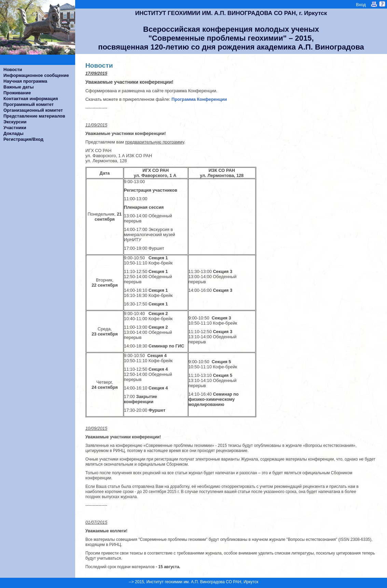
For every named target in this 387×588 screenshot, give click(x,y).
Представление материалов (34, 116)
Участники (15, 128)
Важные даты (19, 87)
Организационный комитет (33, 110)
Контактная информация (31, 99)
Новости (13, 70)
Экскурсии (15, 122)
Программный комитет (29, 104)
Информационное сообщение (36, 75)
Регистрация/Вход (23, 139)
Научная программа (25, 81)
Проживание (17, 93)
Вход (361, 5)
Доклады (13, 133)
